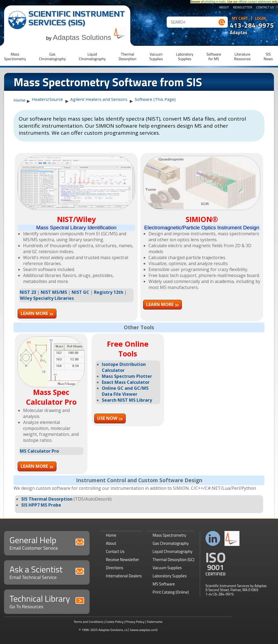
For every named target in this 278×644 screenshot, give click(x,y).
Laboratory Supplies (170, 576)
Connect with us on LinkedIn (213, 538)
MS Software (164, 584)
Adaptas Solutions (90, 37)
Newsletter (243, 8)
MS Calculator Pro (39, 451)
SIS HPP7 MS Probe (41, 505)
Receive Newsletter (122, 560)
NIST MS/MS (54, 292)
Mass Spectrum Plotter (127, 376)
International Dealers (124, 576)
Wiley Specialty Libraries (47, 298)
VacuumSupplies (156, 56)
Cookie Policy (114, 622)
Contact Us (265, 8)
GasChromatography (52, 56)
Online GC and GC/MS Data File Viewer (125, 391)
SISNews (268, 56)
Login (260, 18)
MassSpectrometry (15, 56)
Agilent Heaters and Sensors (99, 99)
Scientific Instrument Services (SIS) (77, 18)
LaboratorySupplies (185, 56)
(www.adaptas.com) (144, 630)
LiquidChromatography (92, 56)
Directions (115, 568)
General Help (47, 542)
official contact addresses (255, 2)
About (224, 8)
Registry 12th (109, 292)
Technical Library (47, 601)
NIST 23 (28, 292)
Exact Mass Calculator (126, 382)
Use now (107, 418)
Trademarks (154, 622)
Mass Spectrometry (169, 535)
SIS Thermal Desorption (47, 499)
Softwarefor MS (214, 56)
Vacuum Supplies (167, 568)
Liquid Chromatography (173, 551)
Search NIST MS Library (127, 400)
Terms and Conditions (88, 622)
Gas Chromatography (171, 543)
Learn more (34, 313)
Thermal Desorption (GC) (173, 560)
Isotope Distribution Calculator (124, 367)
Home (20, 100)
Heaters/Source (47, 99)
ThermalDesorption (127, 56)
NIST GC (80, 292)
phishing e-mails (215, 2)
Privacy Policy (135, 622)
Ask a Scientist (47, 572)
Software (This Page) (155, 99)
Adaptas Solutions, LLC (114, 630)
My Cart (240, 18)
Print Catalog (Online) (171, 592)
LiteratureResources (242, 56)
